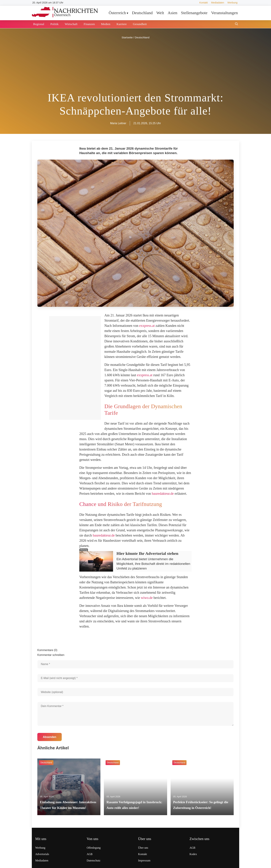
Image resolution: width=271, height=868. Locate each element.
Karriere (122, 24)
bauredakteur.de (163, 494)
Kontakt (204, 3)
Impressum (144, 860)
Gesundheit (140, 24)
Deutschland (142, 13)
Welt (160, 13)
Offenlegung (94, 848)
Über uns (143, 848)
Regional (39, 24)
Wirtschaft (71, 24)
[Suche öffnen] (236, 24)
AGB (90, 854)
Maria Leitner (118, 123)
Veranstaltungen (224, 13)
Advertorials (42, 854)
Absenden (50, 737)
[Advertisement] (135, 66)
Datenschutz (94, 860)
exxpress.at (147, 326)
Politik (55, 24)
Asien (172, 13)
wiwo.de (147, 598)
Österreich (117, 13)
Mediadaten (218, 3)
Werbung (232, 3)
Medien (106, 24)
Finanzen (89, 24)
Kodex (193, 854)
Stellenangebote (194, 13)
